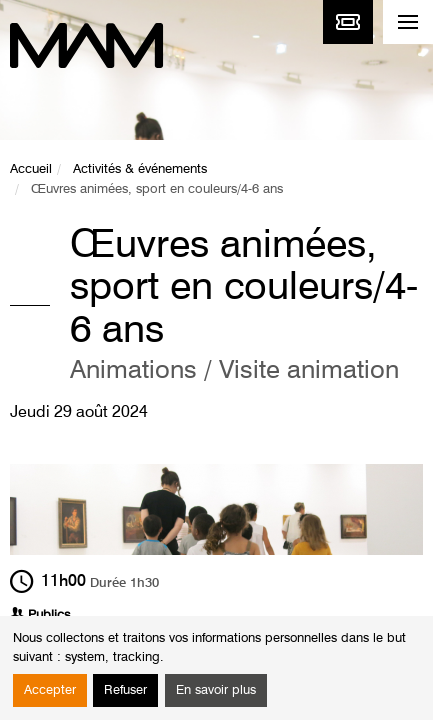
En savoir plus (216, 690)
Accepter (50, 690)
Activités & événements (140, 169)
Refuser (125, 690)
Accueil (31, 169)
